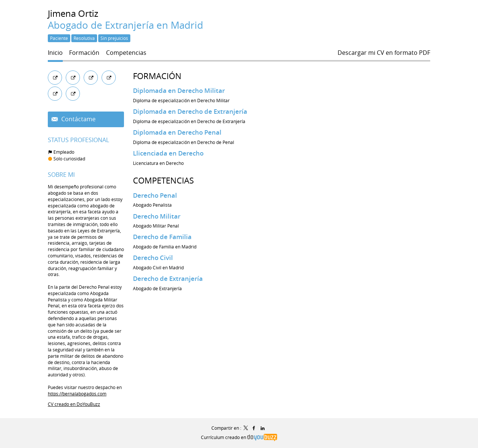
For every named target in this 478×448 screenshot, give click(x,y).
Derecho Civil (153, 258)
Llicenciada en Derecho (168, 153)
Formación (157, 76)
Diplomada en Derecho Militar (179, 90)
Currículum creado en (239, 437)
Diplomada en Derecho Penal (177, 132)
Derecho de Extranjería (168, 278)
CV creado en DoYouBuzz (74, 404)
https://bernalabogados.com (77, 394)
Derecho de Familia (162, 237)
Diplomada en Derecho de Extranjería (190, 111)
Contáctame (78, 119)
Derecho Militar (157, 216)
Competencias (163, 180)
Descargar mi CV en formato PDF (384, 53)
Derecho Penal (155, 195)
